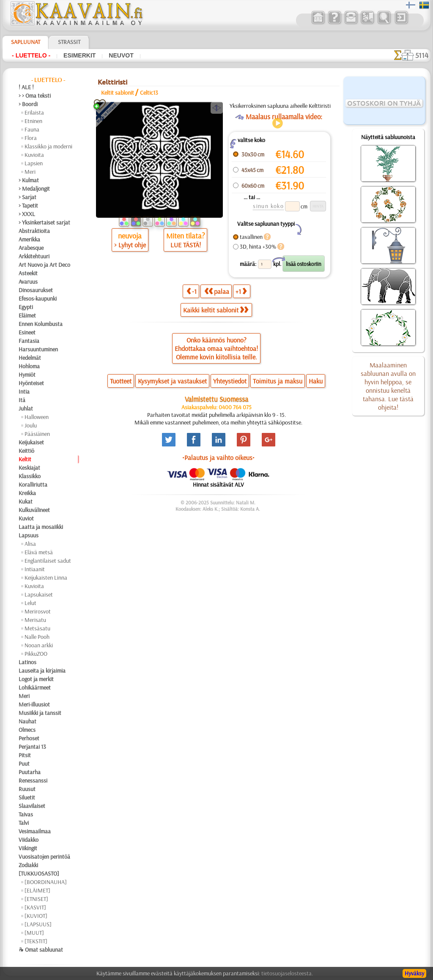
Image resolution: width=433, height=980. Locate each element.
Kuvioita (34, 155)
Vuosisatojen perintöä (44, 857)
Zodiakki (28, 865)
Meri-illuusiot (34, 704)
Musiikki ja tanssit (40, 713)
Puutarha (30, 772)
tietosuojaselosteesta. (287, 973)
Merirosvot (38, 611)
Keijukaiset (31, 442)
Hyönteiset (31, 383)
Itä (22, 400)
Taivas (26, 814)
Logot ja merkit (36, 679)
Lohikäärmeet (35, 687)
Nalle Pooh (37, 637)
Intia (24, 391)
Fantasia (29, 341)
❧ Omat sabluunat (41, 950)
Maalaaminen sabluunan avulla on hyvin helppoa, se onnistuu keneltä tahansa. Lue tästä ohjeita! (388, 386)
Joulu (31, 425)
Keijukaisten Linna (46, 578)
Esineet (27, 332)
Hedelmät (30, 358)
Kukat (26, 501)
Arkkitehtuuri (34, 256)
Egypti (26, 307)
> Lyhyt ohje (130, 245)
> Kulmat (29, 180)
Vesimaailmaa (35, 831)
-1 (192, 291)
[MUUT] (34, 933)
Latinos (27, 662)
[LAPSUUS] (38, 924)
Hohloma (29, 366)
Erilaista (34, 112)
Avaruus (28, 282)
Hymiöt (27, 375)
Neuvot (121, 55)
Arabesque (31, 248)
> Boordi (28, 104)
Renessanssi (33, 780)
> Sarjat (27, 197)
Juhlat (26, 408)
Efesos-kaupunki (38, 298)
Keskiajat (29, 468)
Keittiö (26, 451)
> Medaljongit (34, 189)
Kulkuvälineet (34, 510)
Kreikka (27, 493)
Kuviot (26, 518)
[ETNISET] (36, 899)
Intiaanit (35, 569)
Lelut (30, 603)
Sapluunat (26, 42)
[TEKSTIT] (36, 941)
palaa (217, 291)
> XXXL (27, 214)
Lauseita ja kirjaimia (42, 671)
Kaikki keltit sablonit (216, 310)
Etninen (33, 121)
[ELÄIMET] (37, 890)
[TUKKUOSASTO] (39, 873)
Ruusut (27, 789)
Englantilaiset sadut (48, 561)
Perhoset (29, 738)
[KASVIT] (35, 907)
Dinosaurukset (36, 290)
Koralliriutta (33, 485)
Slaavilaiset (32, 806)
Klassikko (30, 476)
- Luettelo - (31, 55)
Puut (24, 764)
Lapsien (34, 163)
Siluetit (27, 797)
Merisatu (35, 620)
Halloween (37, 417)
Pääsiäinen (37, 434)
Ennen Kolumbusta (41, 324)
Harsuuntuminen (38, 349)
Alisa (30, 544)
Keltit (25, 459)
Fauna (32, 129)
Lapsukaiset (39, 594)
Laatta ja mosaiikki (41, 527)
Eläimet (27, 315)
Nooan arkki (39, 645)
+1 (241, 291)
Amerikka (29, 239)
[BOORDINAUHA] (46, 882)
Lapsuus (29, 535)
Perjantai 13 (32, 747)
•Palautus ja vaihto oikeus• (218, 457)
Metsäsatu (37, 628)
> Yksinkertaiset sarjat (44, 222)
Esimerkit (79, 55)
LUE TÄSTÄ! (186, 245)
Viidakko (29, 840)
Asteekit (28, 273)
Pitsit (25, 755)
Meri (30, 172)
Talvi (24, 823)
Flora (31, 138)
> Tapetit (28, 205)
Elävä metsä (39, 552)
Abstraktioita (34, 231)
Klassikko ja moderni (48, 146)
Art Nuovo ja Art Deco (44, 265)
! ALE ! (26, 87)
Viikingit (28, 848)
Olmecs (27, 730)
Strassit (69, 42)
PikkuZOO (36, 654)
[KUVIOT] (36, 916)
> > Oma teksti (35, 96)
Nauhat (27, 721)
